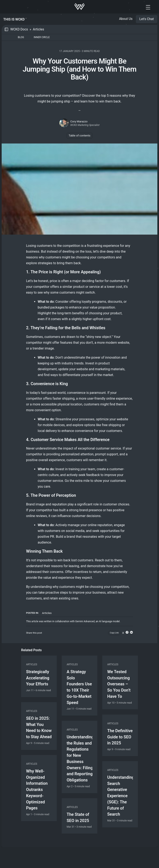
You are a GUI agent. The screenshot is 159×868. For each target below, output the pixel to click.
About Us (126, 19)
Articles (39, 29)
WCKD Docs (19, 29)
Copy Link (114, 633)
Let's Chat (147, 19)
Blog (21, 37)
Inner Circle (42, 37)
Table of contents (79, 135)
